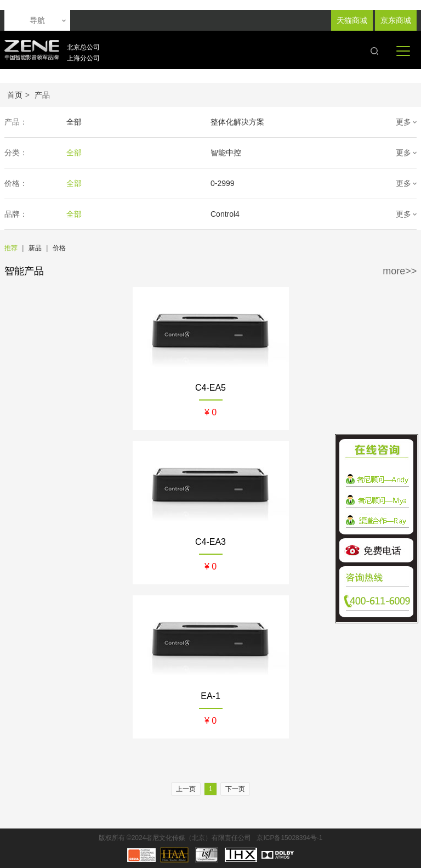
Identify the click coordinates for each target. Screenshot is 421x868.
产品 (42, 95)
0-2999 (223, 183)
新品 (35, 248)
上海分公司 (83, 58)
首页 (15, 95)
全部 (74, 122)
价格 (59, 248)
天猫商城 (352, 20)
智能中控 (226, 153)
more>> (400, 271)
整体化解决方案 (237, 122)
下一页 (235, 789)
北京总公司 (83, 47)
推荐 (11, 248)
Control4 (225, 214)
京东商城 (396, 20)
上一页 (186, 789)
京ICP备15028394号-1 (289, 838)
